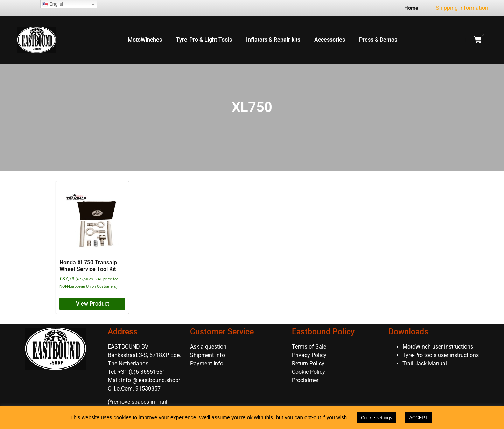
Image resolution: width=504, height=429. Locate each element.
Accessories (330, 40)
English (53, 4)
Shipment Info (208, 355)
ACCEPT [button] (418, 418)
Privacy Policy (309, 355)
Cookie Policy (309, 372)
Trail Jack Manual (425, 363)
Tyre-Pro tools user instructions (441, 355)
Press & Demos (378, 40)
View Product (93, 304)
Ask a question (208, 347)
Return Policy (308, 363)
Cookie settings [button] (376, 418)
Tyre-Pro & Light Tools (204, 40)
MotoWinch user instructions (438, 347)
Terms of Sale (309, 347)
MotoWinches (145, 40)
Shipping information (462, 8)
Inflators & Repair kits (273, 40)
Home (411, 8)
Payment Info (207, 363)
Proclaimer (305, 380)
